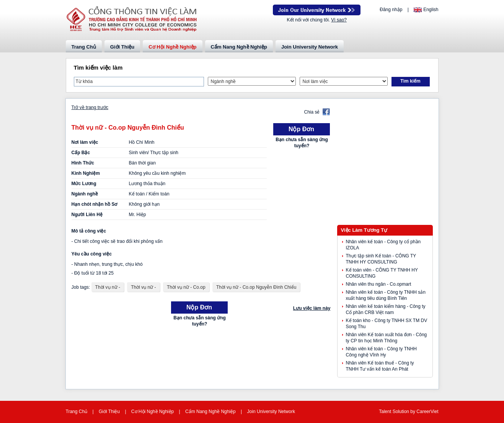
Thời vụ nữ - (108, 287)
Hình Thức (83, 163)
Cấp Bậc (81, 153)
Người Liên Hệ (87, 215)
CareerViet (427, 412)
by (413, 412)
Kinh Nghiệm (86, 173)
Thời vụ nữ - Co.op (186, 287)
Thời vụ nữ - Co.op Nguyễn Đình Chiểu (256, 287)
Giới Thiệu (122, 47)
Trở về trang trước (90, 107)
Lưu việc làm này (312, 308)
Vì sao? (339, 20)
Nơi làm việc (85, 142)
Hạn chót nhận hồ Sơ (95, 204)
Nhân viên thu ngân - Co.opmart (379, 284)
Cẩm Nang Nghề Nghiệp (239, 47)
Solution (402, 412)
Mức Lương (84, 184)
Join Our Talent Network (317, 10)
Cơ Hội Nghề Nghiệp (172, 47)
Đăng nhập (391, 10)
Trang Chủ (84, 47)
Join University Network (310, 47)
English (431, 10)
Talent (386, 412)
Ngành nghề (85, 194)
